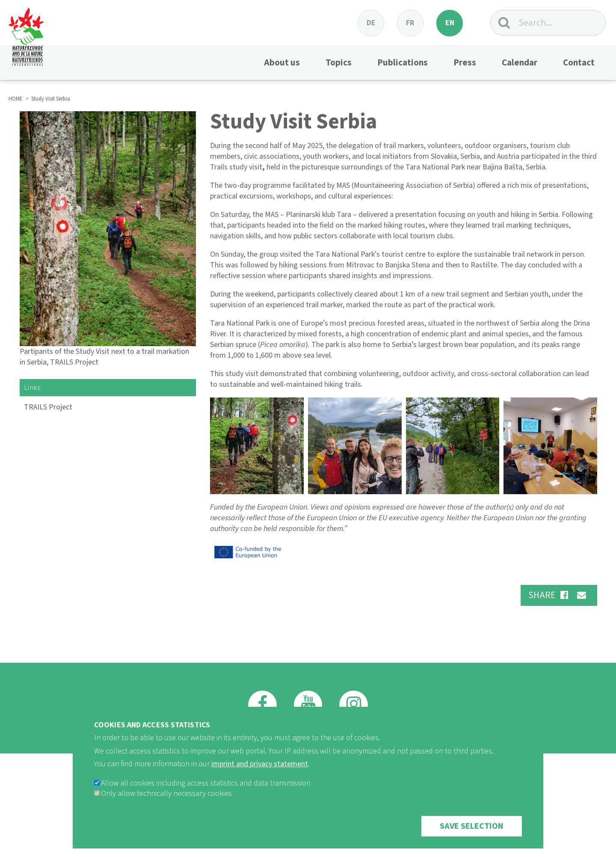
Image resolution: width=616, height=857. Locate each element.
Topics (339, 62)
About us (282, 62)
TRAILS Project (48, 407)
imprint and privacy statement (260, 773)
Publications (403, 62)
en (450, 23)
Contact (579, 62)
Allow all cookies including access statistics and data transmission (206, 792)
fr (410, 23)
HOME (16, 99)
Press (465, 62)
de (371, 23)
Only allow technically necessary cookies (166, 802)
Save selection (472, 835)
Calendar (520, 62)
